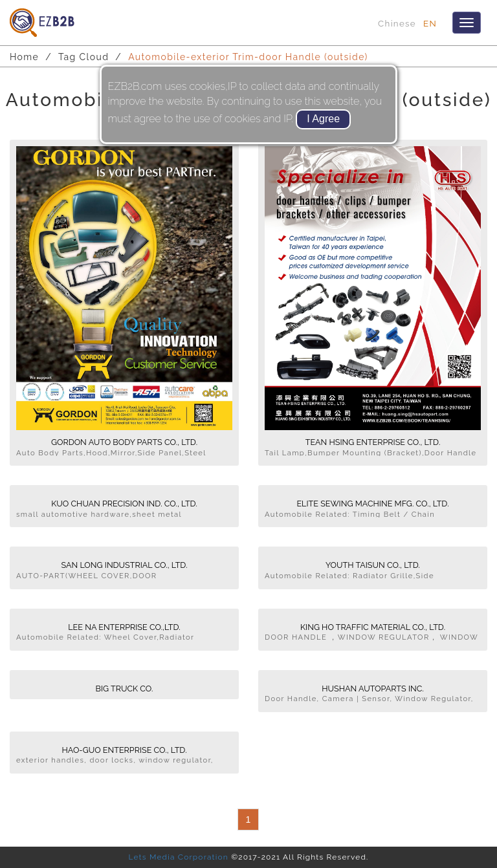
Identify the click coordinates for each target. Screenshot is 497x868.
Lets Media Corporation (178, 857)
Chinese (397, 23)
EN (430, 23)
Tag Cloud (83, 57)
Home (24, 57)
